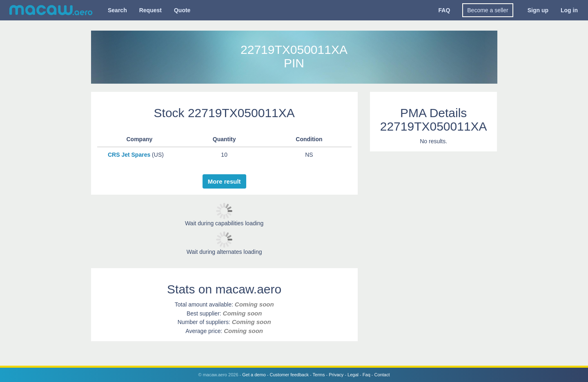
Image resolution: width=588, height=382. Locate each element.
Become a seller (488, 10)
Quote (182, 10)
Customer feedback (289, 375)
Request (150, 10)
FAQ (444, 10)
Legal (353, 375)
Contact (382, 375)
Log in (569, 10)
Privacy (336, 375)
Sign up (538, 10)
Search (117, 10)
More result (224, 181)
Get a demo (254, 375)
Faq (366, 375)
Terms (319, 375)
